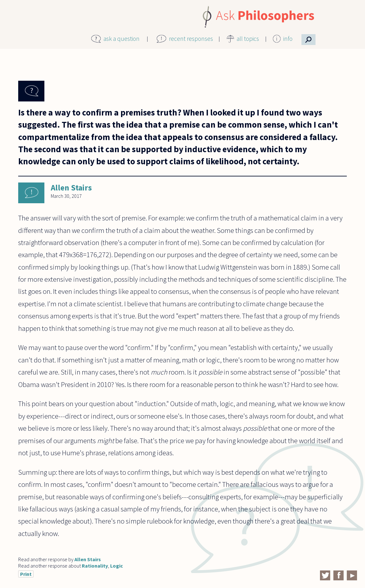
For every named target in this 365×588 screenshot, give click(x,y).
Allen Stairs (71, 188)
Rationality (95, 566)
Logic (117, 566)
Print (26, 574)
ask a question (122, 39)
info (288, 39)
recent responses (191, 39)
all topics (248, 39)
